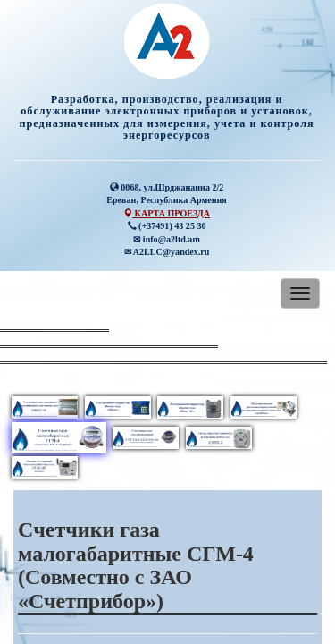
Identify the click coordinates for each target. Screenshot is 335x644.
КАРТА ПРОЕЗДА (167, 213)
